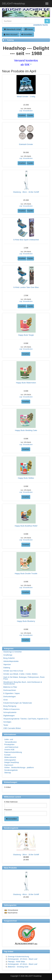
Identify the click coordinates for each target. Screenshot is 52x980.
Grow (5, 700)
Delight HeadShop (12, 762)
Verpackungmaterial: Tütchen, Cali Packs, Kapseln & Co (26, 719)
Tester (6, 725)
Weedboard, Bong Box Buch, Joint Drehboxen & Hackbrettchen (23, 683)
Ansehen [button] (22, 115)
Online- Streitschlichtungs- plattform (19, 767)
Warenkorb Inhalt (12, 29)
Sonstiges (7, 722)
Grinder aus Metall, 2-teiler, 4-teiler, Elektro (20, 674)
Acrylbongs (8, 655)
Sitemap (8, 773)
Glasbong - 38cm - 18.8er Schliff (26, 855)
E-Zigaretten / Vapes (12, 693)
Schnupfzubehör (10, 712)
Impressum (9, 765)
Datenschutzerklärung (13, 752)
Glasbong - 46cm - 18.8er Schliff (26, 894)
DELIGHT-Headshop (33, 976)
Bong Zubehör (9, 658)
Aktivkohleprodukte (11, 661)
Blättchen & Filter (10, 687)
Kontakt (7, 755)
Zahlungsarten (10, 760)
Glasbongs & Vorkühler (13, 652)
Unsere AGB (9, 750)
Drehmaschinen (10, 690)
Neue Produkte (10, 868)
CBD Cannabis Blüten (12, 728)
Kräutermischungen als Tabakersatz (18, 703)
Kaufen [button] (30, 115)
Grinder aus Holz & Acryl (13, 671)
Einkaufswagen (11, 782)
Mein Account (11, 34)
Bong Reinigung (10, 706)
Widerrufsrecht (10, 757)
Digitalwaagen (9, 716)
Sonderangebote (11, 770)
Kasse (29, 29)
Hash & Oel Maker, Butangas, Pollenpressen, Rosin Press (24, 678)
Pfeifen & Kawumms (11, 709)
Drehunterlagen (10, 697)
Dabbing (7, 668)
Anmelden (27, 34)
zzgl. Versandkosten (26, 111)
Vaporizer (7, 664)
